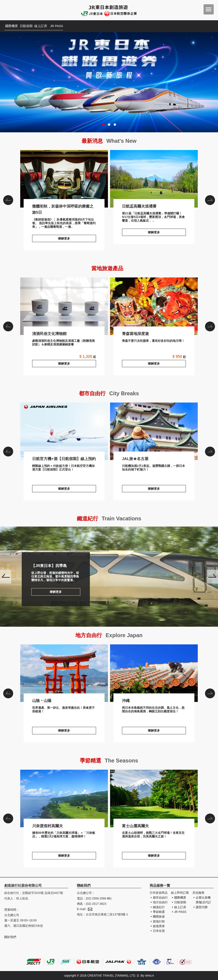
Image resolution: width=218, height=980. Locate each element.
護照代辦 (202, 907)
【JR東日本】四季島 (109, 577)
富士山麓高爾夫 (154, 798)
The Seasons (124, 760)
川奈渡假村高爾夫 (64, 798)
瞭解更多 (64, 238)
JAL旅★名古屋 (154, 431)
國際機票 (13, 26)
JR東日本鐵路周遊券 (109, 82)
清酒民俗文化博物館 (64, 306)
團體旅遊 (159, 916)
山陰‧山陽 (64, 673)
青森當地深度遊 (154, 306)
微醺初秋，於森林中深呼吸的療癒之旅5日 (64, 179)
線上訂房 (49, 26)
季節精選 (159, 912)
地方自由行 (160, 902)
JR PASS (67, 26)
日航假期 (31, 26)
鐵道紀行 (159, 907)
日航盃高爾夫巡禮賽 (154, 179)
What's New (124, 141)
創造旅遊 (17, 10)
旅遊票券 (159, 926)
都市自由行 (160, 898)
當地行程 (159, 921)
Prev (6, 577)
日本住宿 (159, 931)
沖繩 (154, 673)
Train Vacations (123, 518)
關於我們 (10, 937)
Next (212, 577)
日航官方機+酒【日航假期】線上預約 (64, 431)
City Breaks (127, 393)
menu (209, 9)
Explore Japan (127, 635)
